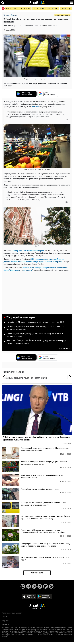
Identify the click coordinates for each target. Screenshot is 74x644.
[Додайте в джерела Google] (48, 94)
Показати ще (64, 349)
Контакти (5, 624)
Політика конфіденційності (12, 613)
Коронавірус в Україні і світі (45, 9)
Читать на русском (62, 15)
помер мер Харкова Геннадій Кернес (29, 250)
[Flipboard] (45, 586)
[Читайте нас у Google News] (26, 94)
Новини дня (67, 9)
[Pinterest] (51, 586)
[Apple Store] (29, 596)
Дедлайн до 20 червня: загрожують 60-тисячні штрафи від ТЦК (35, 322)
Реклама (5, 617)
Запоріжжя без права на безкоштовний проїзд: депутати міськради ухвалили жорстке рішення (37, 342)
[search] (3, 3)
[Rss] (23, 586)
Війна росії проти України (18, 9)
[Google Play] (44, 596)
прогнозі (35, 106)
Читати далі (37, 573)
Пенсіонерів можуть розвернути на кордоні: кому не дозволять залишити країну (35, 335)
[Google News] (40, 586)
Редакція (5, 621)
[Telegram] (29, 586)
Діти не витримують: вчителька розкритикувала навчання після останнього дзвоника (35, 328)
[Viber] (34, 586)
